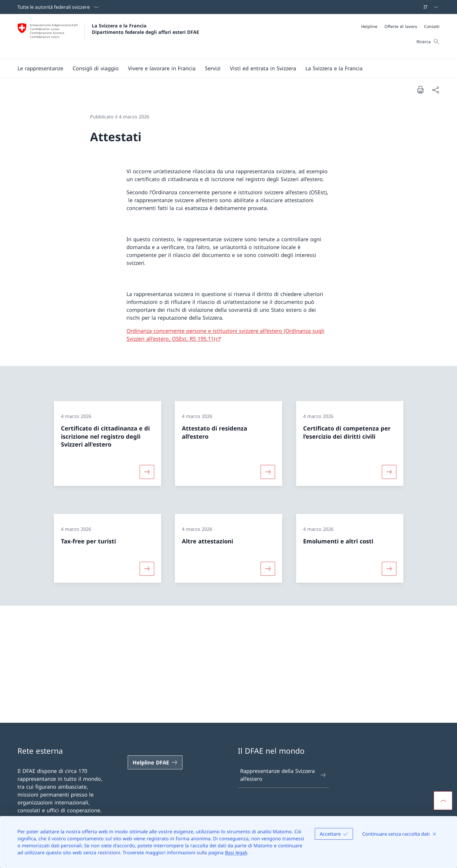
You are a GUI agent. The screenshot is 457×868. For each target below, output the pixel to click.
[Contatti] (432, 26)
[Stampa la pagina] (420, 90)
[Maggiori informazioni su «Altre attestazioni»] (268, 568)
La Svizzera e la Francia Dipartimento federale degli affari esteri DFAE (145, 29)
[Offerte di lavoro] (401, 26)
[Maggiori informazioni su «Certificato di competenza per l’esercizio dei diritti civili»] (389, 472)
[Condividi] (435, 90)
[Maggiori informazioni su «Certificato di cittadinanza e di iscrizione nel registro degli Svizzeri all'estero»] (147, 472)
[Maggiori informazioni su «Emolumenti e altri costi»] (389, 568)
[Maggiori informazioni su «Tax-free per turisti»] (147, 568)
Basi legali (236, 853)
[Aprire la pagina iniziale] (108, 36)
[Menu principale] (224, 68)
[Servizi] (213, 68)
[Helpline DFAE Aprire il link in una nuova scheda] (155, 762)
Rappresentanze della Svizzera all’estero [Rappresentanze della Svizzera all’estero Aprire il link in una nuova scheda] (283, 775)
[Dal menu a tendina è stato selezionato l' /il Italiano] (429, 7)
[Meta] (400, 26)
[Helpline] (369, 26)
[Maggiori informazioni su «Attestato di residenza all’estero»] (268, 472)
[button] (40, 68)
